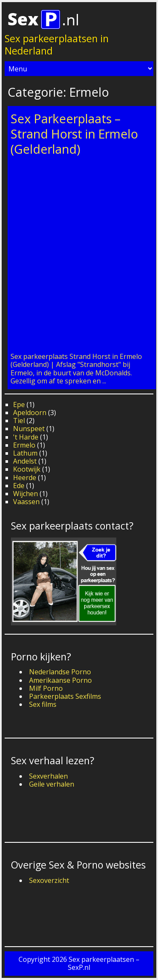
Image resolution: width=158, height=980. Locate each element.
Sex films (43, 704)
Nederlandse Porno (60, 672)
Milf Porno (46, 688)
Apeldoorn (30, 413)
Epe (19, 404)
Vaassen (26, 502)
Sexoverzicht (49, 880)
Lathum (25, 453)
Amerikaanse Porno (60, 680)
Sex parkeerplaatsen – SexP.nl (104, 963)
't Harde (26, 437)
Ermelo (24, 445)
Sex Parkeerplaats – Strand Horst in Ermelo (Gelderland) (74, 134)
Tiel (19, 421)
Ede (19, 486)
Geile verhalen (52, 784)
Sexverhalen (48, 776)
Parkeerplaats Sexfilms (65, 696)
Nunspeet (29, 429)
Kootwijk (27, 469)
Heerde (25, 478)
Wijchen (25, 494)
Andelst (25, 461)
